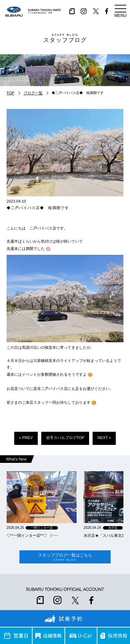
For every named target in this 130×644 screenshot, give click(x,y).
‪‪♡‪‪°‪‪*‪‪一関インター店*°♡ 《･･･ (32, 535)
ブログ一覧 (33, 93)
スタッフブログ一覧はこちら (65, 557)
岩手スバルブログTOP (65, 438)
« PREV (26, 438)
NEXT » (104, 438)
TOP (11, 93)
